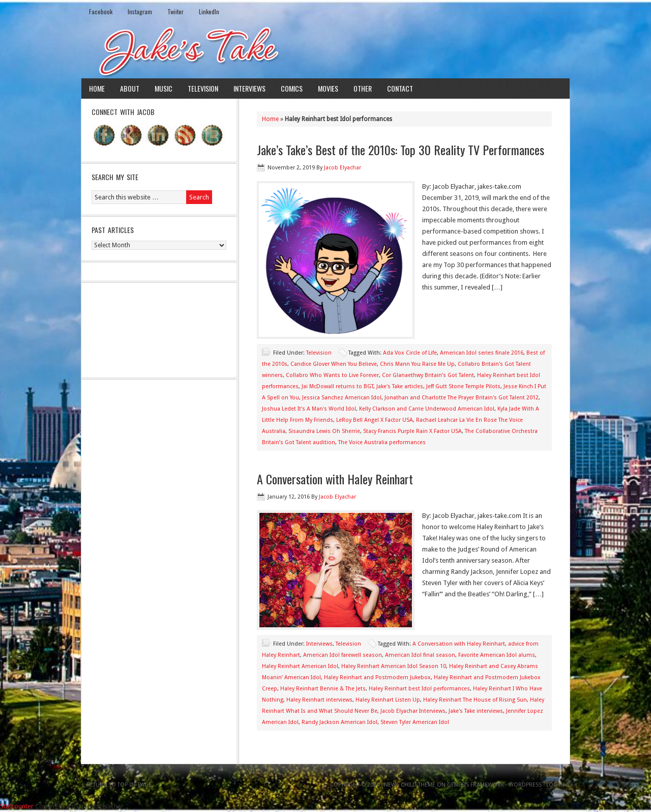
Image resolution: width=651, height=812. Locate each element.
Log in (555, 785)
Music (164, 88)
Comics (292, 88)
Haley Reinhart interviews (319, 700)
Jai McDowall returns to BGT (337, 386)
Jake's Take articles (400, 386)
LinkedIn (209, 11)
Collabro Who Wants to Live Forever (332, 375)
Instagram (140, 11)
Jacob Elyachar (343, 168)
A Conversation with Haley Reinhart (335, 479)
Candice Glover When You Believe (334, 364)
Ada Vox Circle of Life (410, 353)
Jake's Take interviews (476, 711)
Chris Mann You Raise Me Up (417, 364)
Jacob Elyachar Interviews (413, 711)
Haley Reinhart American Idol (300, 666)
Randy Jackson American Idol (339, 722)
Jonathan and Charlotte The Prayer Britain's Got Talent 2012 (462, 398)
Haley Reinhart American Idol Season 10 (394, 666)
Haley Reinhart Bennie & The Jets (323, 689)
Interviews (249, 88)
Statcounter (17, 806)
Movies (328, 88)
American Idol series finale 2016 (482, 353)
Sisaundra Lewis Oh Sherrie (324, 431)
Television (203, 88)
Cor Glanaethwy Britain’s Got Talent (428, 375)
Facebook (101, 11)
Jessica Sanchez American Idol (342, 398)
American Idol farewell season (343, 655)
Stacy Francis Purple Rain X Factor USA (412, 431)
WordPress (525, 785)
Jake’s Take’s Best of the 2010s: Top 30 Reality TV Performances (401, 150)
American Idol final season (420, 655)
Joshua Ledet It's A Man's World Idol (309, 409)
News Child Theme (410, 785)
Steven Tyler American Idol (415, 722)
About (130, 88)
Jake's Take (325, 50)
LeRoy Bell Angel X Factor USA (375, 420)
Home (97, 88)
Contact (400, 88)
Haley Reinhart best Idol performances (419, 689)
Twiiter (175, 11)
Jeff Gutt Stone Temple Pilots (463, 386)
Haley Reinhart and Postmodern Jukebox (377, 677)
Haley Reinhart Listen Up (388, 700)
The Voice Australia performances (382, 442)
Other (363, 88)
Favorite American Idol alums (497, 655)
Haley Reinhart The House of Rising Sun (475, 700)
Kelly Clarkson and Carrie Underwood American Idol (427, 409)
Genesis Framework (476, 785)
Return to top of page (119, 785)
